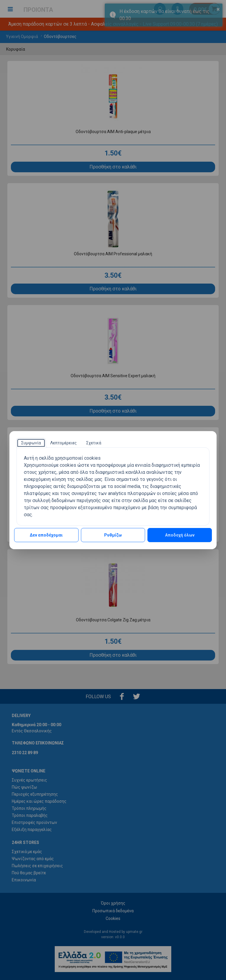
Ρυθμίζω (113, 535)
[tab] (31, 443)
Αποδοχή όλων (180, 535)
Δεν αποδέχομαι (46, 535)
